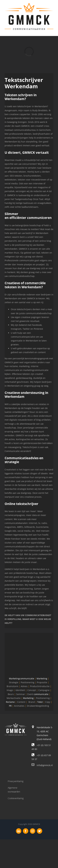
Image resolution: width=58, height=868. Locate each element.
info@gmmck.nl (45, 765)
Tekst (40, 702)
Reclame (10, 702)
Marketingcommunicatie (22, 678)
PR (10, 706)
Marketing (42, 678)
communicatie (41, 694)
